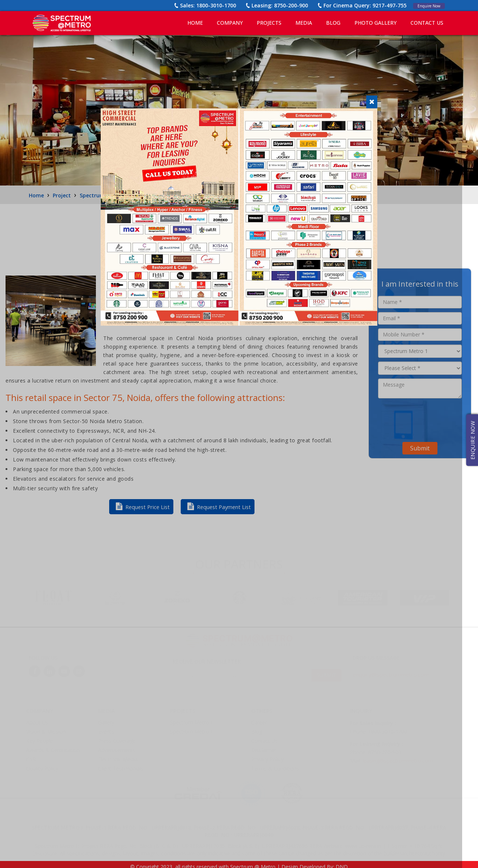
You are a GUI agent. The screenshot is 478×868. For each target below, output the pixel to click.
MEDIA (304, 23)
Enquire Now (425, 5)
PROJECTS (269, 23)
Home (195, 23)
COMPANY (230, 23)
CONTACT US (427, 23)
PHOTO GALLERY (375, 23)
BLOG (333, 23)
